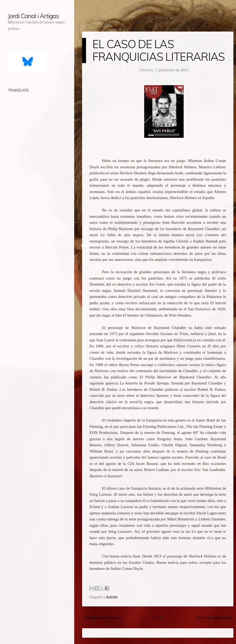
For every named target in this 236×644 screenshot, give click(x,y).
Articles (112, 597)
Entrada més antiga (214, 617)
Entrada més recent (102, 617)
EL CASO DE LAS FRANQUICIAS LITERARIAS (159, 50)
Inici (158, 617)
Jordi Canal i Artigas (33, 16)
